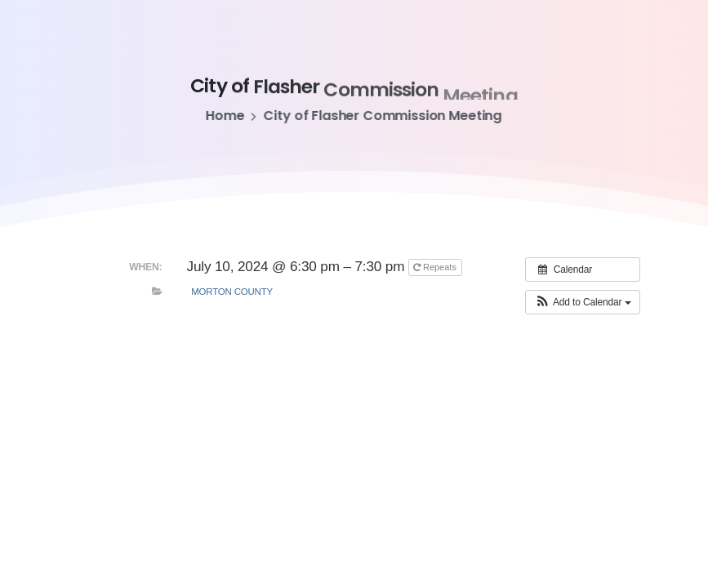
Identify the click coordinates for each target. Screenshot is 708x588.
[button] (582, 302)
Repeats (436, 267)
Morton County (232, 292)
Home (224, 116)
